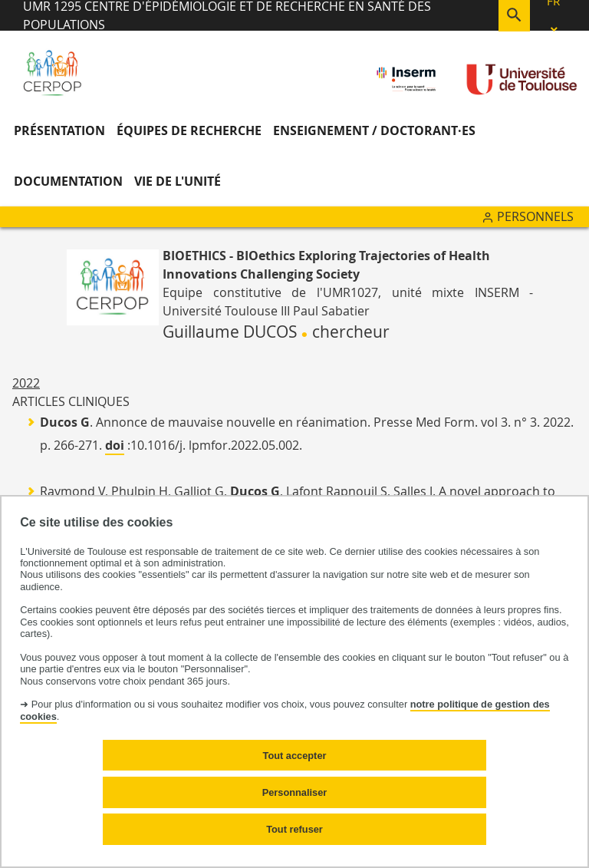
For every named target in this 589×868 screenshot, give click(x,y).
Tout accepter (295, 756)
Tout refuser (294, 829)
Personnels (535, 216)
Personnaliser (295, 792)
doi (115, 445)
